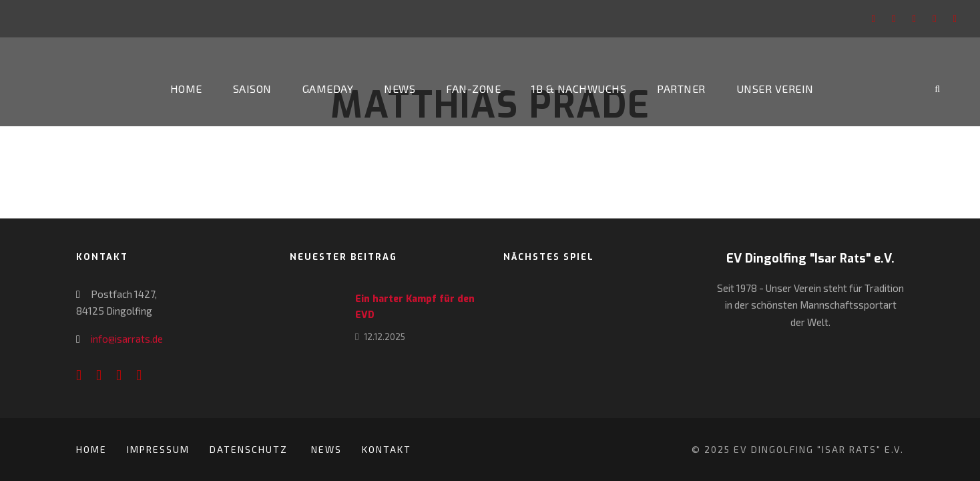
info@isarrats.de (127, 339)
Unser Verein (775, 89)
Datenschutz (250, 449)
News (400, 89)
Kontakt (387, 449)
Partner (681, 89)
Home (186, 89)
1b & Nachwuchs (579, 89)
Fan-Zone (473, 89)
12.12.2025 (385, 337)
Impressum (158, 449)
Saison (252, 89)
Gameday (328, 89)
